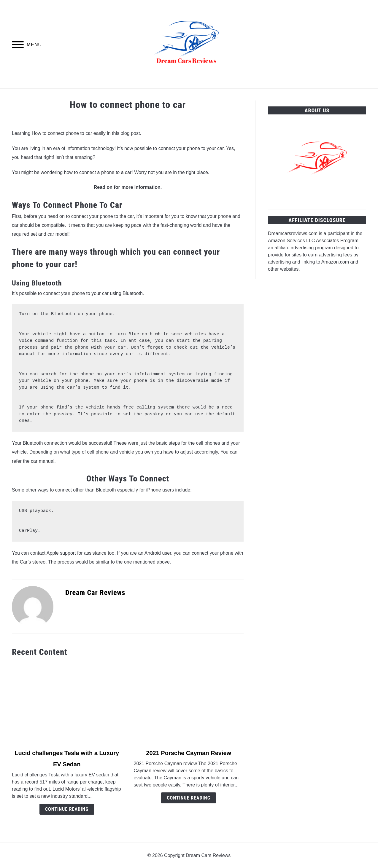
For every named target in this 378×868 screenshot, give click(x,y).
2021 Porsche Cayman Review (189, 753)
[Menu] (18, 46)
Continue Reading (67, 809)
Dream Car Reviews (95, 593)
